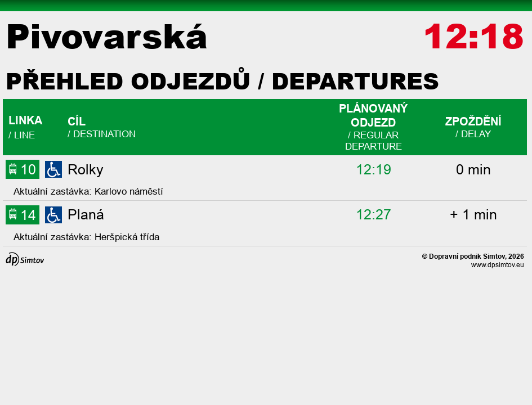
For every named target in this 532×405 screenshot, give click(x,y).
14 (23, 214)
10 (23, 169)
